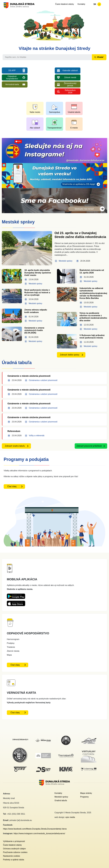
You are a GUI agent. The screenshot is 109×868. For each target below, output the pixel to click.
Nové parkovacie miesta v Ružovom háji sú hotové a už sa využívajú (37, 292)
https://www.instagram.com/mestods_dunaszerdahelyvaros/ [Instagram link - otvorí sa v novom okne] (39, 833)
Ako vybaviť (35, 128)
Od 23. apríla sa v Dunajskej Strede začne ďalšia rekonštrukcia (80, 235)
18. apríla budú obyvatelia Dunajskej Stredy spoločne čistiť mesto (38, 273)
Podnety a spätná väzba (14, 860)
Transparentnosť (54, 128)
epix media (70, 817)
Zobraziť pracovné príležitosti (89, 446)
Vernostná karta (12, 84)
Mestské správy (61, 797)
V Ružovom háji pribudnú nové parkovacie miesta (92, 337)
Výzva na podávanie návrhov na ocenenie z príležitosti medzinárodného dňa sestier (93, 317)
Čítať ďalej (12, 486)
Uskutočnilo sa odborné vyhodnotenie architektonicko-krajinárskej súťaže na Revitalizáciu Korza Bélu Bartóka (93, 293)
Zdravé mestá (70, 77)
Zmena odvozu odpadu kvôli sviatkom (36, 311)
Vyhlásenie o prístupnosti (14, 841)
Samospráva (54, 112)
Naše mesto (35, 112)
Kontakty (81, 4)
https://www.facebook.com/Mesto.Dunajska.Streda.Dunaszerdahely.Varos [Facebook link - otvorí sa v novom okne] (35, 829)
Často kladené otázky (65, 4)
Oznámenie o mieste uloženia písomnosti (29, 376)
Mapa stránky (86, 793)
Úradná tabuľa (74, 112)
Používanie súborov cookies (15, 852)
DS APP (12, 70)
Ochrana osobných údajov (14, 849)
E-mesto (74, 128)
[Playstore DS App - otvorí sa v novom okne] (16, 596)
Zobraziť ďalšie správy (70, 355)
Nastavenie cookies (12, 856)
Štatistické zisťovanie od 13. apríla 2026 (92, 271)
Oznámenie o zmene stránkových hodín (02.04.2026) (34, 330)
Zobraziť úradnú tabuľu (15, 446)
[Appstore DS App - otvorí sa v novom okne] (16, 603)
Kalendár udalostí (70, 70)
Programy (84, 797)
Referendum (14, 431)
